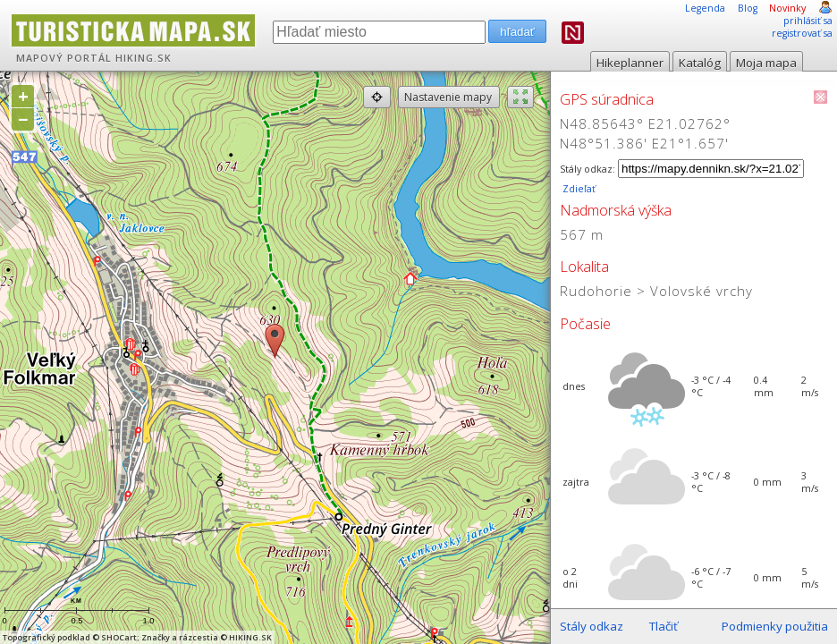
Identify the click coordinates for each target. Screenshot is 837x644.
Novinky (787, 8)
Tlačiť (664, 626)
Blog (748, 8)
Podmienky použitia (775, 626)
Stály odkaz (592, 626)
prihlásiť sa (808, 21)
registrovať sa (802, 33)
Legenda (705, 8)
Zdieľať (578, 189)
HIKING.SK (144, 58)
